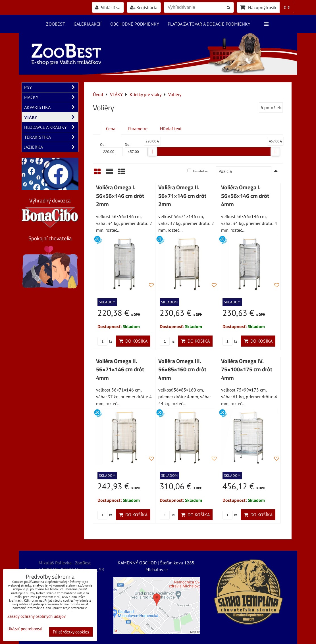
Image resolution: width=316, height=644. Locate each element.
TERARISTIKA (51, 137)
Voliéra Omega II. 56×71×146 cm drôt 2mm (182, 196)
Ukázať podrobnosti (25, 629)
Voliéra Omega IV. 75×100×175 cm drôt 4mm (247, 369)
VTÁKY (51, 117)
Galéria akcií (88, 24)
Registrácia (144, 7)
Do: (136, 149)
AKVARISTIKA (51, 107)
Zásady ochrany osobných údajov (37, 616)
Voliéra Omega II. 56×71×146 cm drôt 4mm (120, 369)
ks (105, 341)
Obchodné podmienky (135, 24)
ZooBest (56, 24)
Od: (111, 149)
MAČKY (51, 97)
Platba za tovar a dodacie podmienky (209, 24)
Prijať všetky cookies (71, 632)
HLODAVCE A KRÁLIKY (51, 127)
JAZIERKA (51, 147)
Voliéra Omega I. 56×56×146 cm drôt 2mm (120, 196)
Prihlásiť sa (108, 7)
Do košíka (133, 341)
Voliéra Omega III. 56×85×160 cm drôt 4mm (182, 369)
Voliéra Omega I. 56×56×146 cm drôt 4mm (245, 196)
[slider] (152, 152)
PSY (51, 87)
